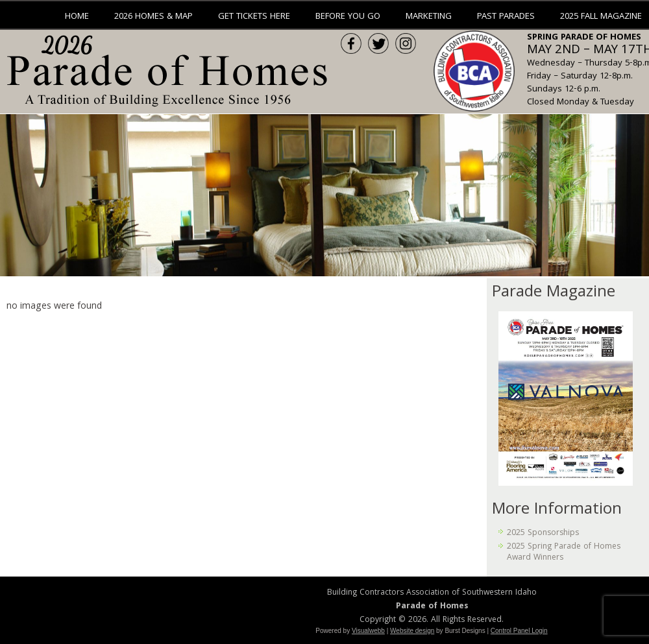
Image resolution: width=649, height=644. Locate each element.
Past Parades (506, 17)
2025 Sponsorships (543, 533)
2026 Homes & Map (153, 17)
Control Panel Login (519, 631)
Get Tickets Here (254, 17)
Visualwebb (368, 631)
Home (77, 17)
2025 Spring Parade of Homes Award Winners (564, 552)
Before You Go (348, 17)
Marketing (429, 17)
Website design (412, 631)
